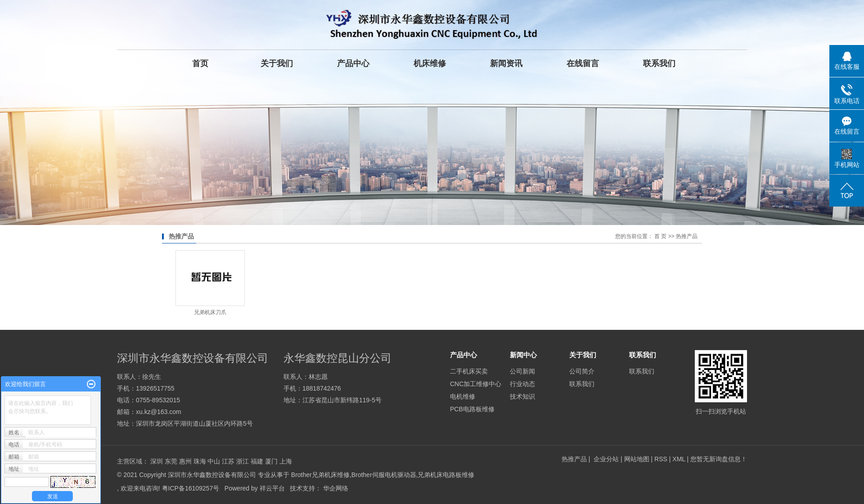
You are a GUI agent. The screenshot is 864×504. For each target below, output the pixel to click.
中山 (214, 461)
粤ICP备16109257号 (191, 488)
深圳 (157, 461)
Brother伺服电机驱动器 (384, 475)
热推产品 (574, 459)
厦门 (271, 461)
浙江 (243, 461)
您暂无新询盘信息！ (719, 459)
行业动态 (522, 384)
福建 (257, 461)
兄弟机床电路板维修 (446, 475)
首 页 (660, 236)
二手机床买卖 (469, 371)
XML (679, 459)
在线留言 (583, 63)
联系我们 (659, 63)
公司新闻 (522, 371)
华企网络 (336, 488)
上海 (286, 461)
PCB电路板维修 (472, 409)
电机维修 (463, 396)
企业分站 (606, 459)
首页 (200, 63)
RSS (661, 459)
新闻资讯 (506, 63)
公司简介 (582, 371)
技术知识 (522, 396)
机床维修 (430, 63)
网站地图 (638, 459)
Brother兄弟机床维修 (320, 475)
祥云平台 (272, 488)
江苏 (228, 461)
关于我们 (277, 63)
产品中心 (353, 63)
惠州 (185, 461)
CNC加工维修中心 (476, 384)
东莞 (171, 461)
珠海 (200, 461)
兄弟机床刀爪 (210, 312)
